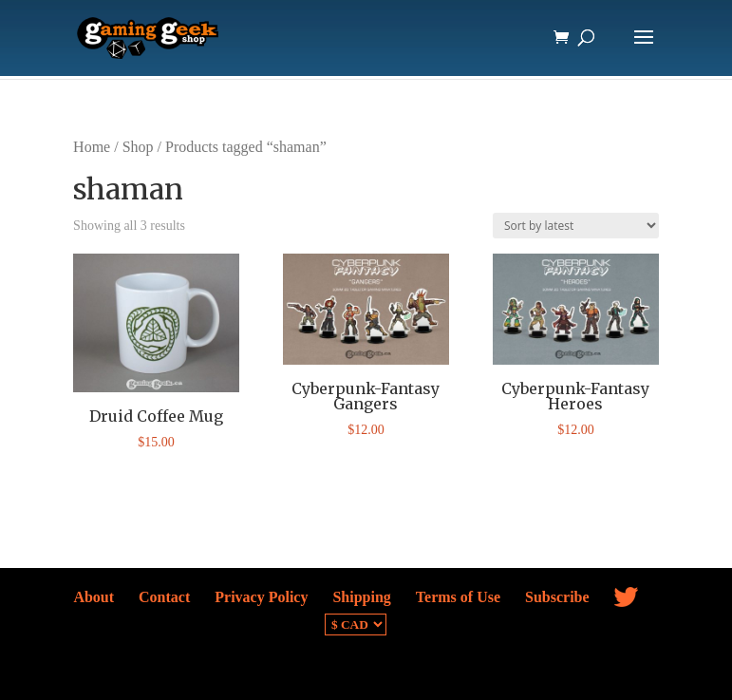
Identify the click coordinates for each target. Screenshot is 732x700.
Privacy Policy (261, 597)
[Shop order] (576, 226)
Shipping (361, 597)
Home (92, 147)
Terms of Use (458, 597)
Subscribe (557, 597)
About (94, 597)
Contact (164, 597)
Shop (138, 147)
